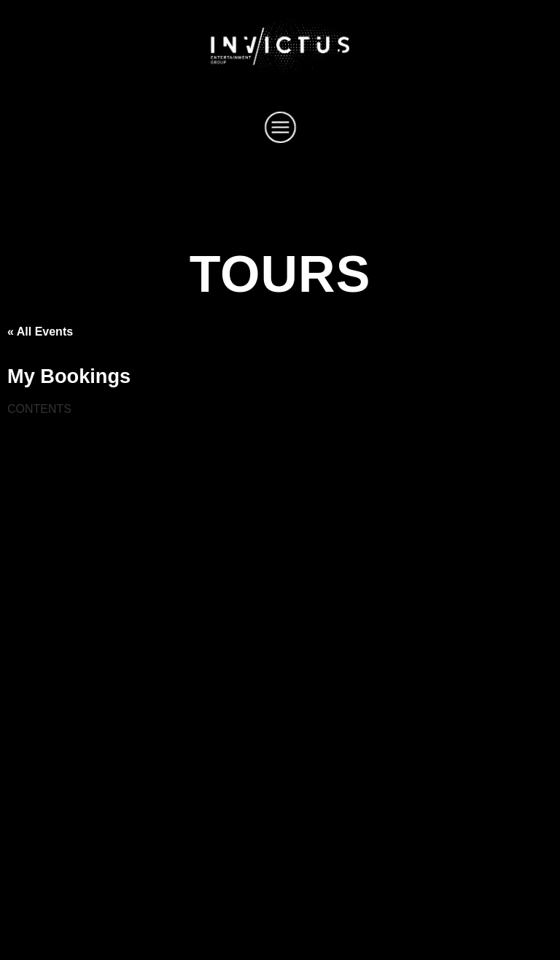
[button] (280, 130)
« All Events (40, 332)
